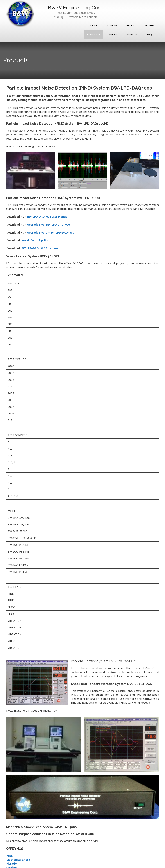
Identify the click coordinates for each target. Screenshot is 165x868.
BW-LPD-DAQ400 (38, 217)
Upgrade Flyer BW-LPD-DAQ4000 (49, 225)
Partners (112, 35)
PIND (10, 856)
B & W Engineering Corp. (76, 8)
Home (94, 25)
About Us (112, 25)
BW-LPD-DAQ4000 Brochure (40, 248)
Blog (150, 35)
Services (149, 25)
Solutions (131, 25)
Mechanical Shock (18, 860)
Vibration (12, 864)
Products (94, 35)
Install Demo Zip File (35, 240)
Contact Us (131, 35)
